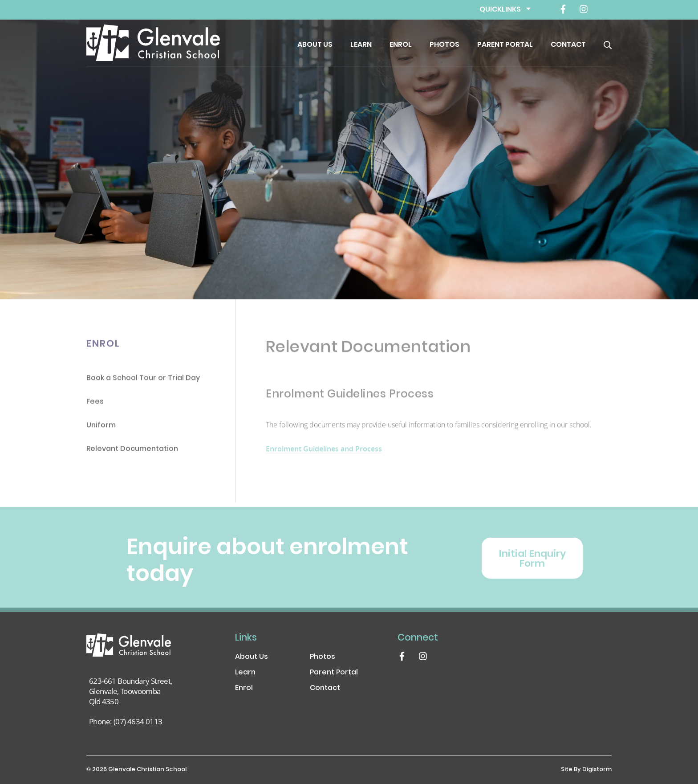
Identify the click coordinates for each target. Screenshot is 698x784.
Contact (568, 45)
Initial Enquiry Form (532, 566)
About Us (315, 45)
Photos (444, 45)
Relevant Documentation (132, 451)
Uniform (101, 428)
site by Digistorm (586, 770)
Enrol (401, 45)
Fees (95, 404)
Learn (361, 45)
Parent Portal (505, 45)
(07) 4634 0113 (138, 721)
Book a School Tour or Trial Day (143, 381)
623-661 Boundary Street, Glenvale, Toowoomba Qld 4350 (131, 691)
